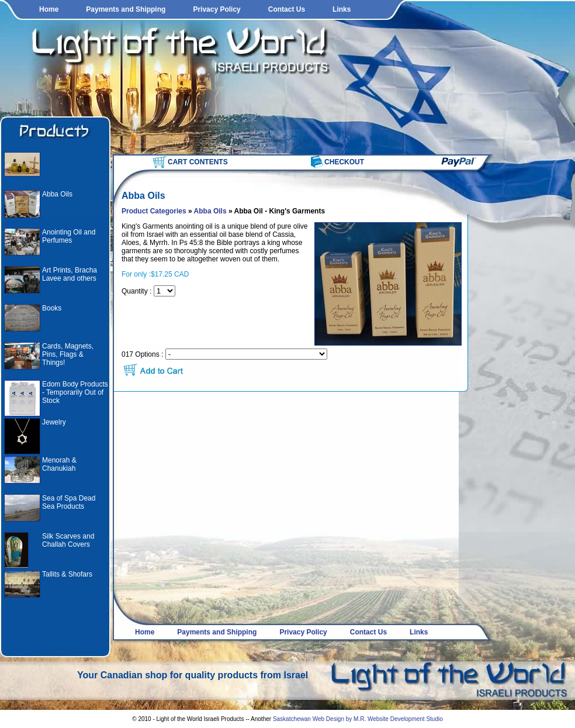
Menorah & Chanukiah (59, 464)
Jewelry (54, 422)
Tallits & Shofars (67, 574)
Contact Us (287, 9)
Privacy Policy (217, 9)
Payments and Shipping (126, 9)
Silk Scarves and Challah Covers (68, 540)
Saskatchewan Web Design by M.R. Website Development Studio (358, 719)
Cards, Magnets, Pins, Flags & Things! (68, 354)
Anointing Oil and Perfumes (69, 236)
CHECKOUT (344, 162)
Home (49, 9)
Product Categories (154, 211)
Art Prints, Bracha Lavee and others (70, 274)
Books (52, 308)
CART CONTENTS (198, 162)
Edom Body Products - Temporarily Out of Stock (75, 392)
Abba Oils (57, 194)
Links (342, 9)
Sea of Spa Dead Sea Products (69, 502)
